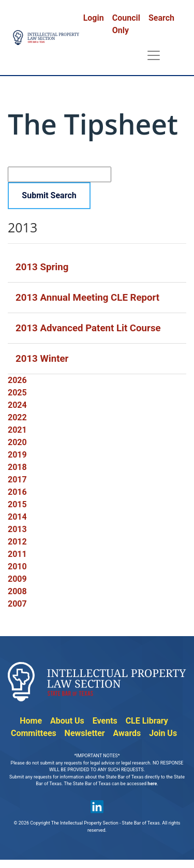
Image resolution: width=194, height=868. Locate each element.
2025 (17, 393)
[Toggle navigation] (154, 55)
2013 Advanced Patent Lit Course (88, 328)
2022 (17, 417)
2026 (17, 380)
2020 (17, 442)
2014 (17, 517)
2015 (17, 504)
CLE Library (147, 721)
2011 (17, 554)
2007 (17, 604)
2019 (17, 455)
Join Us (163, 733)
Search (161, 18)
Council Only (126, 24)
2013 (17, 529)
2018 (17, 467)
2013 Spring (42, 267)
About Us (67, 721)
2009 (17, 579)
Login (94, 18)
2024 (17, 405)
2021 (17, 430)
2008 (17, 591)
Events (105, 721)
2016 (17, 492)
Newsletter (85, 733)
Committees (34, 733)
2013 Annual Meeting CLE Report (87, 298)
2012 (17, 542)
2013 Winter (42, 359)
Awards (127, 733)
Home (31, 721)
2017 (17, 480)
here (152, 784)
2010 (17, 567)
